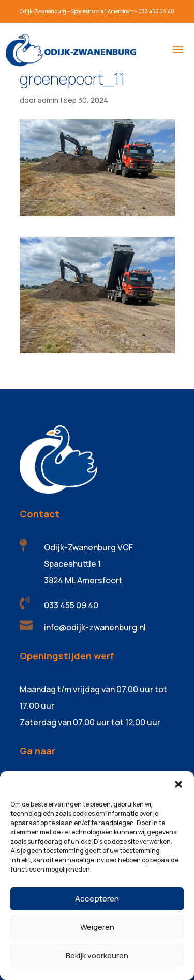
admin (48, 100)
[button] (178, 784)
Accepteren (97, 899)
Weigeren (97, 927)
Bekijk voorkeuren (97, 955)
